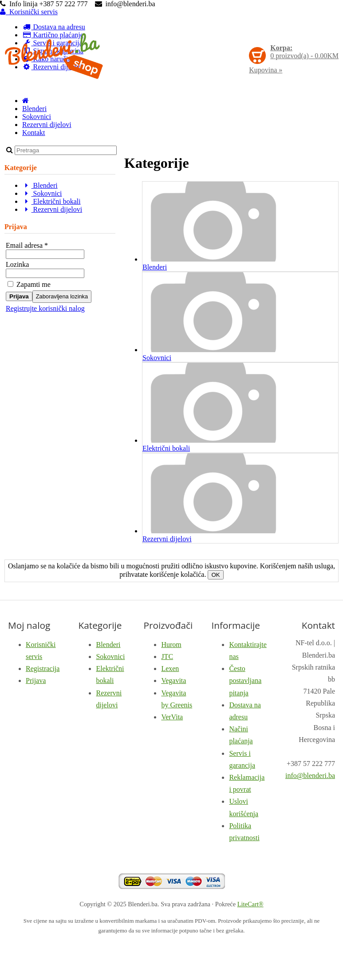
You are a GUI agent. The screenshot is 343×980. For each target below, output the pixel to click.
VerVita (172, 717)
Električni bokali (51, 201)
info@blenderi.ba (310, 776)
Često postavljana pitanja (245, 680)
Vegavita (173, 680)
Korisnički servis (29, 12)
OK (215, 575)
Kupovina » (266, 70)
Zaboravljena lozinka (62, 296)
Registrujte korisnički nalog (45, 308)
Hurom (171, 645)
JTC (167, 657)
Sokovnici (37, 117)
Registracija (43, 669)
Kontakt (34, 133)
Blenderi (34, 109)
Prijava (19, 296)
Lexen (170, 669)
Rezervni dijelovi (47, 125)
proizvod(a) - (304, 52)
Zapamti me (29, 284)
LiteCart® (250, 904)
